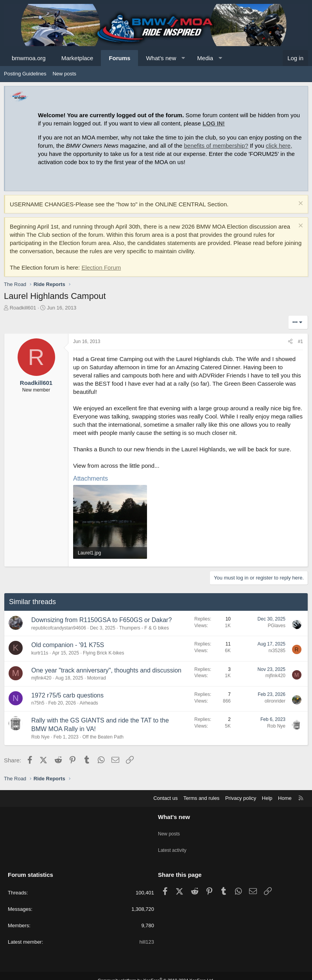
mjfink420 (41, 678)
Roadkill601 (23, 308)
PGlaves (277, 626)
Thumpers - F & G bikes (144, 628)
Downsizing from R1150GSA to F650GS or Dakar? (101, 620)
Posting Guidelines (25, 74)
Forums (119, 58)
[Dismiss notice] (300, 204)
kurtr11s (40, 653)
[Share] (290, 342)
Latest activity (173, 844)
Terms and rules (201, 798)
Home (285, 798)
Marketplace (77, 58)
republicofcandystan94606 (59, 628)
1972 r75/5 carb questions (67, 695)
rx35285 (277, 651)
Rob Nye (40, 737)
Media (205, 58)
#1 (300, 342)
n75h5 (38, 703)
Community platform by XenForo (156, 971)
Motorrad (97, 678)
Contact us (165, 798)
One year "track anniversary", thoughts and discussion (106, 670)
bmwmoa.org (29, 58)
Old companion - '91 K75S (68, 645)
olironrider (275, 701)
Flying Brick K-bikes (103, 653)
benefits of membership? (216, 146)
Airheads (89, 703)
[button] (183, 58)
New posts (64, 74)
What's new (161, 58)
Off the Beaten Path (103, 737)
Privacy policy (241, 798)
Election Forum (101, 267)
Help (267, 798)
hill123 (147, 933)
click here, (279, 146)
